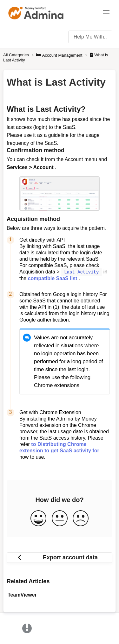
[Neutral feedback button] (60, 518)
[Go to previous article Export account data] (60, 557)
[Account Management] (60, 55)
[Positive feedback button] (38, 518)
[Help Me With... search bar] (90, 37)
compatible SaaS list (53, 278)
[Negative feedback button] (81, 518)
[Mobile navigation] (106, 13)
